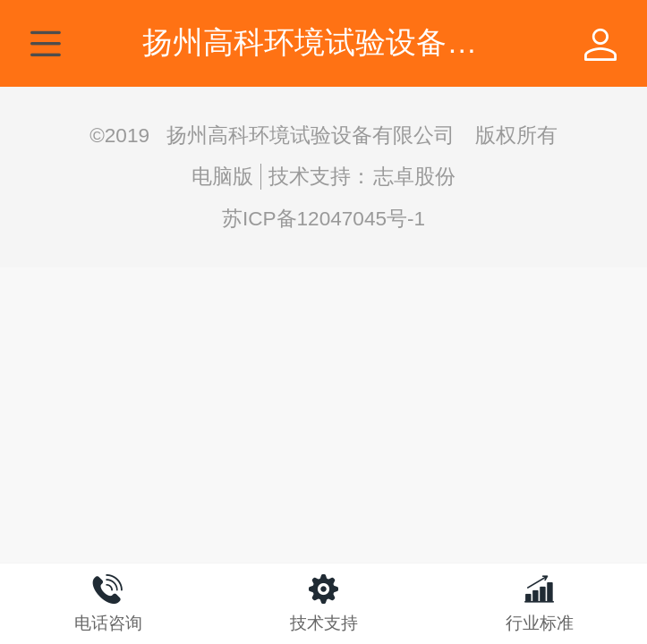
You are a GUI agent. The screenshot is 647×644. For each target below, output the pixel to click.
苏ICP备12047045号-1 (323, 219)
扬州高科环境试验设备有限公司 (355, 42)
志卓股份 (414, 177)
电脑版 (222, 177)
